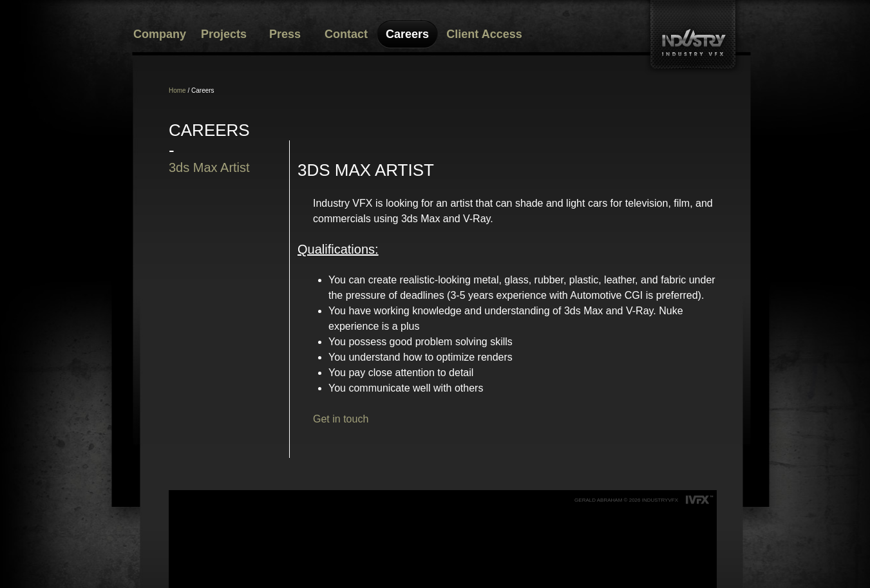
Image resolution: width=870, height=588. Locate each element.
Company (160, 34)
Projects (224, 34)
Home (177, 90)
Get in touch (341, 419)
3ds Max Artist (209, 167)
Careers (407, 34)
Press (285, 34)
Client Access (484, 34)
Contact (346, 34)
